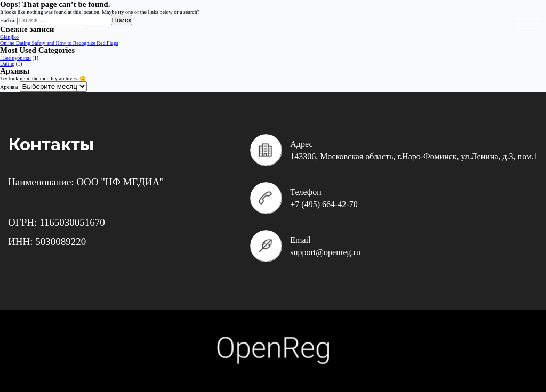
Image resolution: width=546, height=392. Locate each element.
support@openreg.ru (325, 252)
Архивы (9, 87)
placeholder (530, 23)
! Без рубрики (15, 58)
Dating (7, 64)
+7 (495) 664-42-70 (324, 204)
